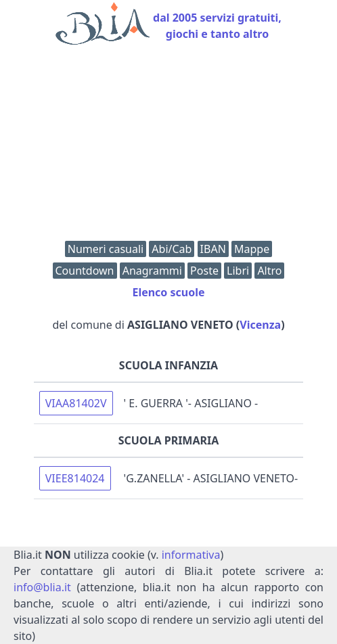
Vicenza (260, 325)
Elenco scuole (168, 292)
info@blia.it (42, 587)
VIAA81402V (76, 403)
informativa (191, 555)
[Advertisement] (168, 146)
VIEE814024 (75, 478)
